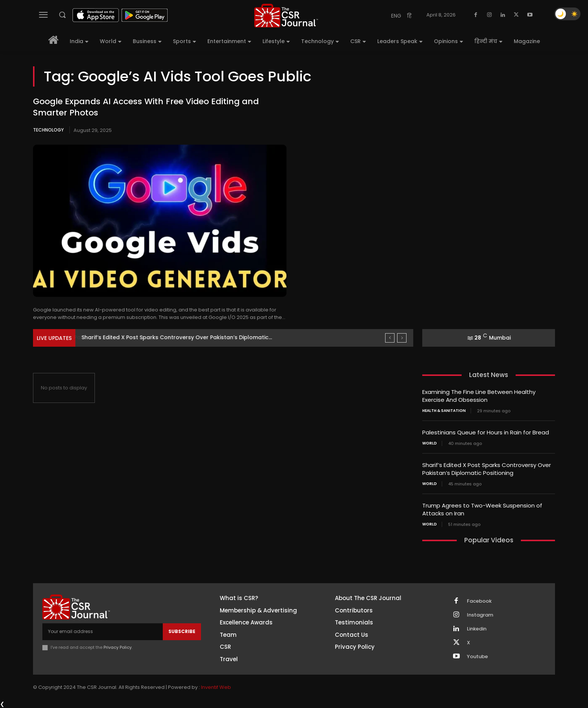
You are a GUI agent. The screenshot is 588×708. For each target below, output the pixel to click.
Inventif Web (216, 687)
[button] (62, 15)
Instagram (480, 615)
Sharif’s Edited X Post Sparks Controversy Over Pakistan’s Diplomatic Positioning (487, 469)
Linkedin (477, 629)
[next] (402, 338)
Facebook (479, 601)
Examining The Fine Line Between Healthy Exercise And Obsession (479, 396)
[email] (103, 632)
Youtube (477, 657)
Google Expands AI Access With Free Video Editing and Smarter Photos (146, 107)
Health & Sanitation (444, 411)
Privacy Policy (118, 647)
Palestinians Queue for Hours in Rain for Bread (144, 337)
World (430, 443)
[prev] (390, 338)
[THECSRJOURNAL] (286, 16)
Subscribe (182, 631)
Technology (48, 130)
